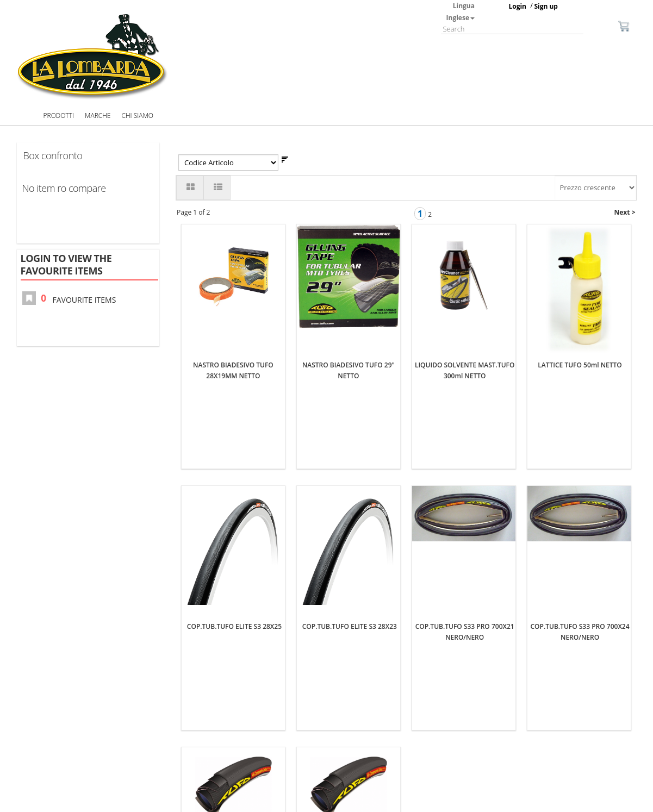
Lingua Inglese (461, 12)
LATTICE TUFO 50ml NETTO (580, 230)
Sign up (546, 6)
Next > (625, 212)
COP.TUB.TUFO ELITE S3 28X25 (234, 469)
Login (517, 6)
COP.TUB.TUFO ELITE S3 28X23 (350, 469)
